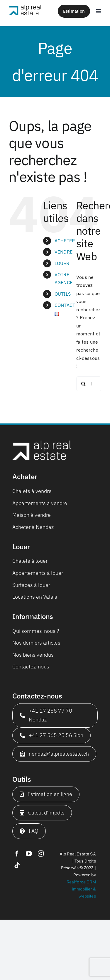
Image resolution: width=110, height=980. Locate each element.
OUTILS (63, 294)
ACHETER (65, 241)
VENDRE (64, 252)
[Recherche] (84, 384)
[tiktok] (17, 865)
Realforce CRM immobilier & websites (81, 889)
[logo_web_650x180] (25, 7)
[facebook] (17, 854)
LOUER (62, 263)
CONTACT (65, 305)
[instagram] (41, 854)
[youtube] (29, 854)
